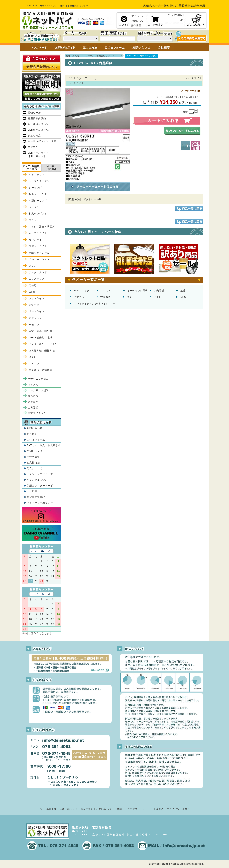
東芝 (130, 297)
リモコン (34, 325)
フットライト (37, 298)
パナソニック (82, 291)
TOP (41, 809)
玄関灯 (33, 292)
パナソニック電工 (38, 379)
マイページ (137, 16)
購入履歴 (136, 25)
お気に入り (137, 21)
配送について (35, 468)
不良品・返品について (40, 474)
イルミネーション (39, 259)
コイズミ (106, 291)
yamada (105, 297)
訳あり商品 (34, 136)
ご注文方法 (33, 457)
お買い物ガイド (69, 809)
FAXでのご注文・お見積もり (44, 445)
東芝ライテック (37, 413)
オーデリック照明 (138, 291)
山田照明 (33, 408)
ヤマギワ (79, 297)
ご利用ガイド (35, 451)
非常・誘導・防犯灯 (41, 331)
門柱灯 (33, 285)
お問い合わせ (35, 428)
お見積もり (33, 434)
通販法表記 (87, 809)
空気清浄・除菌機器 (41, 370)
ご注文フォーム (36, 440)
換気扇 (33, 357)
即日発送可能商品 (38, 124)
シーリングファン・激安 (42, 141)
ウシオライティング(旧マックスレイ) (96, 304)
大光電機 (159, 291)
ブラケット (35, 220)
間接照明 (34, 305)
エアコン (33, 147)
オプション (35, 318)
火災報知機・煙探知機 (42, 351)
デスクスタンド (38, 272)
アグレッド (160, 297)
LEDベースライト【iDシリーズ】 (38, 155)
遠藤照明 (33, 402)
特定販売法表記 (36, 497)
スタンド (34, 266)
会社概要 (32, 491)
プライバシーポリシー (40, 503)
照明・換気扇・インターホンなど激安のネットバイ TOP (94, 56)
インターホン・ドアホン (43, 344)
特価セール (34, 113)
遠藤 (183, 291)
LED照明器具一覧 (38, 130)
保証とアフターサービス (41, 486)
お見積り (120, 809)
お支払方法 (33, 463)
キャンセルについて (39, 480)
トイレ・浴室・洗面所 (42, 227)
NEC (183, 297)
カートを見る (156, 809)
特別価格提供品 (37, 118)
